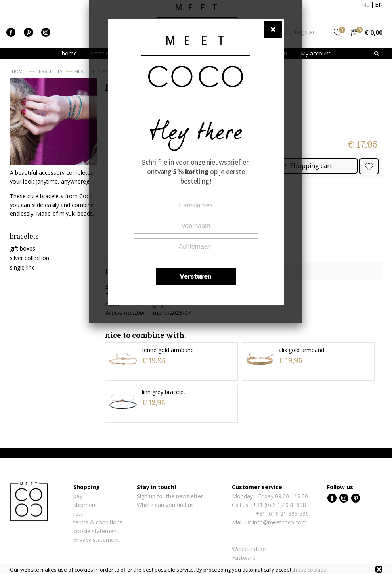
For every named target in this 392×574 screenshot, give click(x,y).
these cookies (309, 570)
